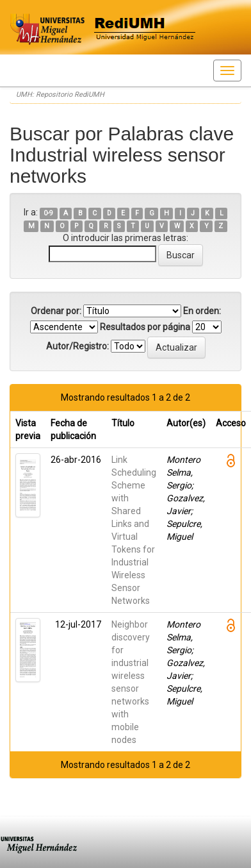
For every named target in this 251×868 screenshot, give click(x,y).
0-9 (48, 213)
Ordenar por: (56, 311)
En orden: (202, 311)
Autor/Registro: (77, 346)
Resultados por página (145, 327)
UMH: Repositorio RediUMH (60, 95)
